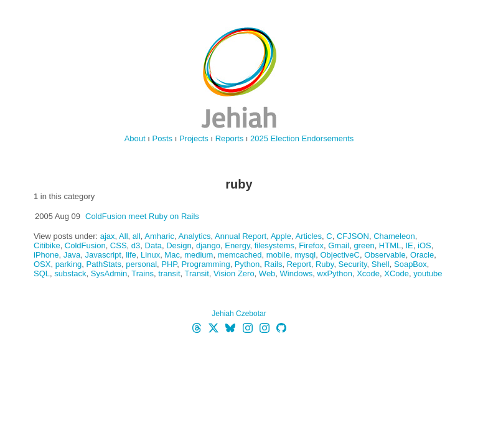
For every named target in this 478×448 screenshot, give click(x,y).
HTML (390, 245)
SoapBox (410, 264)
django (208, 245)
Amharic (159, 236)
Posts (163, 138)
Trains (143, 273)
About (135, 138)
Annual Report (241, 236)
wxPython (335, 273)
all (137, 236)
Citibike (47, 245)
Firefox (311, 245)
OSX (42, 264)
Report (299, 264)
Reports (230, 138)
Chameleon (394, 236)
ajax (108, 236)
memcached (240, 255)
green (364, 245)
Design (179, 245)
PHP (169, 264)
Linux (150, 255)
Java (72, 255)
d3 (136, 245)
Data (153, 245)
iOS (424, 245)
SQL (42, 273)
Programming (206, 264)
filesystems (274, 245)
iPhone (46, 255)
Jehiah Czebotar (239, 314)
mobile (278, 255)
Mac (172, 255)
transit (169, 273)
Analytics (195, 236)
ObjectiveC (340, 255)
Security (353, 264)
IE (409, 245)
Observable (385, 255)
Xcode (368, 273)
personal (141, 264)
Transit (197, 273)
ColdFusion (85, 245)
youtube (428, 273)
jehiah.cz (239, 78)
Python (247, 264)
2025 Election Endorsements (302, 138)
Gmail (339, 245)
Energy (237, 245)
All (123, 236)
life (131, 255)
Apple (281, 236)
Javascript (103, 255)
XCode (396, 273)
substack (70, 273)
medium (199, 255)
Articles (308, 236)
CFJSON (353, 236)
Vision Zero (234, 273)
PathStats (104, 264)
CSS (119, 245)
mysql (305, 255)
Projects (194, 138)
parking (69, 264)
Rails (274, 264)
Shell (381, 264)
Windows (297, 273)
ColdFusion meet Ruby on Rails (142, 216)
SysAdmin (109, 273)
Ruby (325, 264)
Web (267, 273)
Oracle (422, 255)
